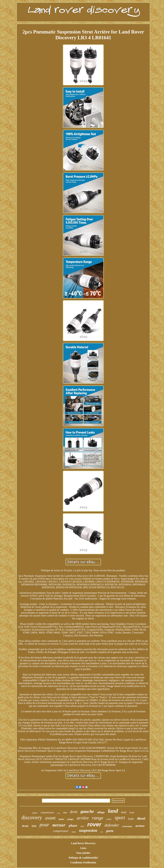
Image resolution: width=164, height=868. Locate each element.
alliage (101, 812)
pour (44, 825)
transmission (47, 812)
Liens (83, 848)
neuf (124, 812)
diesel (141, 818)
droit (74, 812)
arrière (83, 818)
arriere (140, 826)
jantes (61, 819)
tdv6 (82, 826)
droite (25, 826)
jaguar (35, 813)
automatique (127, 826)
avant (50, 818)
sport (120, 818)
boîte (132, 813)
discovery (32, 818)
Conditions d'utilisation (83, 862)
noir (102, 832)
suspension (88, 830)
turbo (109, 819)
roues (74, 832)
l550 (65, 813)
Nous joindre (83, 853)
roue (59, 813)
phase (73, 825)
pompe (70, 819)
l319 (34, 826)
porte (110, 831)
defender (112, 825)
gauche (87, 811)
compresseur (61, 831)
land (113, 811)
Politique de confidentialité (83, 858)
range (98, 818)
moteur (59, 826)
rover (94, 824)
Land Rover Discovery (83, 843)
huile (131, 819)
